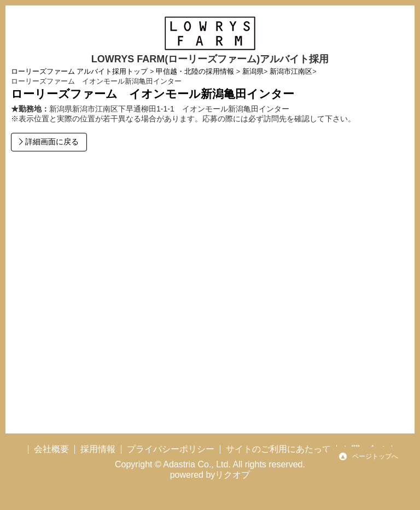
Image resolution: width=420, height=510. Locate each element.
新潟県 (253, 72)
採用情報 (98, 449)
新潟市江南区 (291, 72)
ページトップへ (375, 456)
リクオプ (232, 475)
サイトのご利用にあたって (278, 449)
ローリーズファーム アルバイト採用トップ (80, 72)
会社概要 (51, 449)
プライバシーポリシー (171, 449)
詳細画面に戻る (51, 142)
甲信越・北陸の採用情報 (195, 72)
